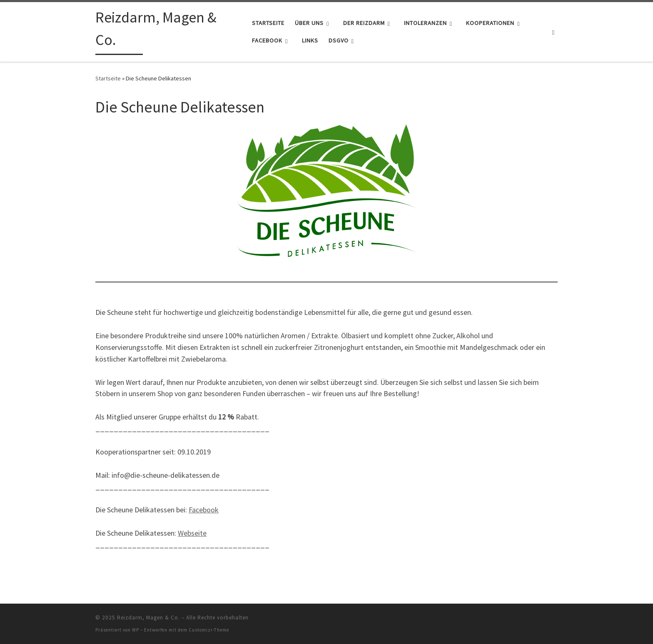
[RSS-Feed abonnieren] (556, 620)
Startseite (108, 78)
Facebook (204, 510)
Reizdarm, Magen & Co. (148, 618)
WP (136, 630)
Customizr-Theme (209, 630)
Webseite (192, 533)
